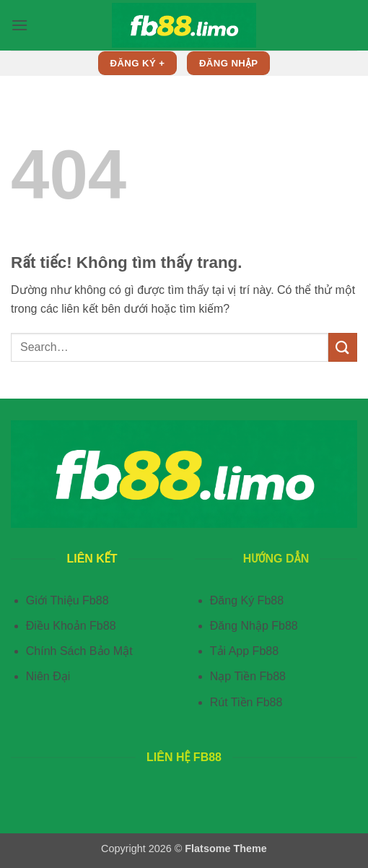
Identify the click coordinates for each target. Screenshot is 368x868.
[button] (19, 25)
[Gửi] (343, 347)
